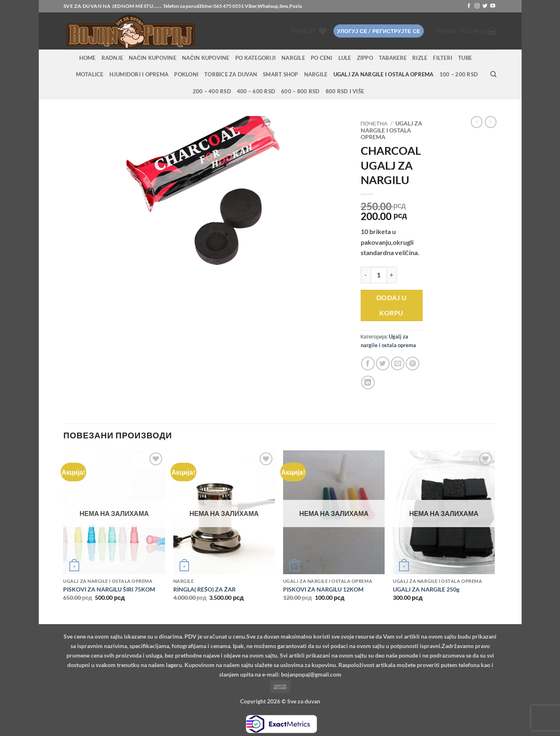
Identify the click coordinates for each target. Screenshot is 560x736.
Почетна (374, 123)
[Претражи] (493, 74)
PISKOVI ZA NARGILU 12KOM (323, 589)
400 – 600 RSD (256, 91)
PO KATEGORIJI (255, 58)
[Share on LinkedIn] (368, 382)
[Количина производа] (379, 275)
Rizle (420, 58)
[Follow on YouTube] (493, 6)
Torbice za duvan (231, 74)
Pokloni (186, 74)
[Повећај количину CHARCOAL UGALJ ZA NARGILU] (392, 275)
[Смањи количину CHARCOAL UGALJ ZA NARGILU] (366, 275)
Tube (465, 58)
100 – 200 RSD (459, 74)
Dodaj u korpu (391, 305)
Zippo (365, 58)
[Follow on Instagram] (477, 6)
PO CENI (322, 58)
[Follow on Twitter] (485, 6)
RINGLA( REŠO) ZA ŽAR (204, 589)
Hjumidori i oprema (139, 74)
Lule (345, 58)
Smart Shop (281, 74)
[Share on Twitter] (383, 363)
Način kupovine (152, 58)
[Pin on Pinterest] (412, 363)
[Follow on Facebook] (469, 6)
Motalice (90, 74)
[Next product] (477, 122)
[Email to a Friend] (398, 363)
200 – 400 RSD (212, 91)
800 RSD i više (345, 91)
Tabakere (393, 58)
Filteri (443, 58)
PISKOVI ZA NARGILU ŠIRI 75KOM (109, 589)
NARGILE (293, 58)
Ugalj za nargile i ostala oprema (384, 74)
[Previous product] (491, 122)
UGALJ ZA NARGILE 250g (426, 589)
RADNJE (112, 58)
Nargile (316, 74)
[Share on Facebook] (368, 363)
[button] (379, 31)
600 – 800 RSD (300, 91)
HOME (87, 58)
